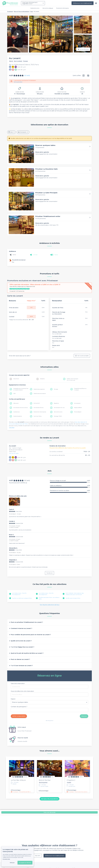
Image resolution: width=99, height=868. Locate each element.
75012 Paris (12, 452)
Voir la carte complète (82, 356)
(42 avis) (27, 75)
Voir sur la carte (14, 453)
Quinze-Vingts (17, 448)
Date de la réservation (18, 683)
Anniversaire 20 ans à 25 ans (21, 408)
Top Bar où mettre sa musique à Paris (22, 598)
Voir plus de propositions (50, 799)
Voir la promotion (18, 82)
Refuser (12, 863)
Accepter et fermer (25, 863)
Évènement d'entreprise (62, 8)
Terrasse (56, 389)
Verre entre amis (58, 412)
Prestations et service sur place (70, 491)
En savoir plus (6, 859)
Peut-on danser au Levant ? (20, 659)
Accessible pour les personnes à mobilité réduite (21, 389)
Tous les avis (49, 573)
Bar (10, 448)
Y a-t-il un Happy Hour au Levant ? (22, 647)
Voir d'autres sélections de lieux (50, 605)
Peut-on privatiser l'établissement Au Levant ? (27, 622)
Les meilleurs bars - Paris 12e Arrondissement (46, 594)
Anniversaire (77, 403)
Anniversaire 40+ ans (59, 408)
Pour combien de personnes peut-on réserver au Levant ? (31, 635)
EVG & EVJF (37, 403)
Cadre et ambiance (70, 486)
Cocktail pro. (17, 412)
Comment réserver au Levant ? (21, 628)
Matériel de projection (39, 389)
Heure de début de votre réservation (22, 691)
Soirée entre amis (35, 8)
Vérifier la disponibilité (19, 716)
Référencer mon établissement (83, 3)
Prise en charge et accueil (70, 481)
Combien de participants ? (19, 707)
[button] (49, 154)
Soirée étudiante (18, 416)
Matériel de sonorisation (40, 393)
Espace (13, 699)
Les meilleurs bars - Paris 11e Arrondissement (19, 594)
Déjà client (38, 856)
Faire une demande (49, 812)
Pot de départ (78, 412)
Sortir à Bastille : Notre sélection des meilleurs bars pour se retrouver (75, 594)
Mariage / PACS (58, 416)
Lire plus (12, 427)
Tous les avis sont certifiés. (18, 483)
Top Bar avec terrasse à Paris (73, 598)
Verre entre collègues (48, 8)
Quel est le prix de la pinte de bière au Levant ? (27, 653)
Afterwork (16, 403)
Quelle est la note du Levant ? (21, 641)
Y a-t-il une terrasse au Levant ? (22, 666)
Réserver (84, 716)
